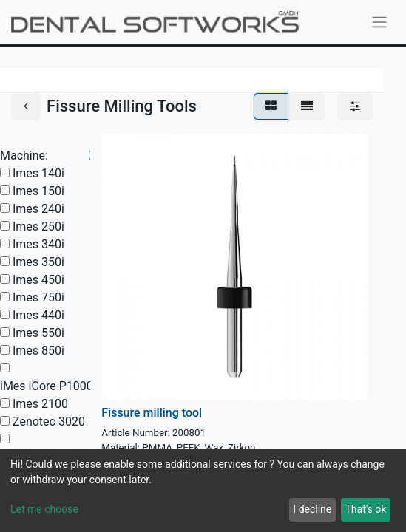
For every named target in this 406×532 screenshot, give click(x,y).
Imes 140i (38, 173)
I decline (312, 509)
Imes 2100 (40, 404)
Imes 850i (38, 351)
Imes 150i (38, 191)
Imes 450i (38, 280)
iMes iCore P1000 (47, 386)
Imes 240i (38, 209)
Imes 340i (38, 244)
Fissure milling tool (152, 413)
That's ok (365, 509)
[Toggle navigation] (379, 22)
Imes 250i (38, 226)
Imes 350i (38, 262)
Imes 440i (38, 315)
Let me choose (44, 509)
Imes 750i (38, 297)
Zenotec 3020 (49, 422)
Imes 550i (38, 333)
